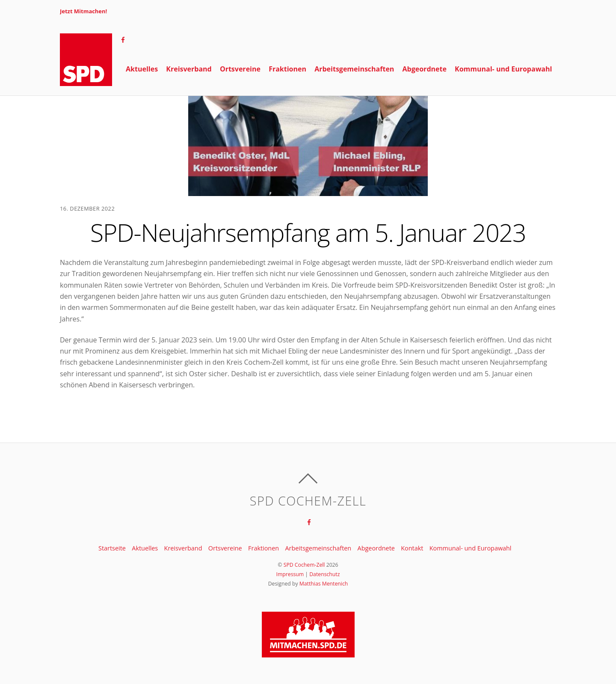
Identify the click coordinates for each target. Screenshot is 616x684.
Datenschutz (324, 574)
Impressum (290, 574)
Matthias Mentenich (324, 584)
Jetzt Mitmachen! (83, 11)
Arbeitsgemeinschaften (354, 110)
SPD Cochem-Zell (304, 565)
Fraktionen (287, 110)
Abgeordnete (425, 110)
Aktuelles (142, 110)
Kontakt (412, 548)
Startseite (112, 548)
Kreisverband (189, 110)
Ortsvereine (240, 110)
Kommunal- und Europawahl (503, 110)
